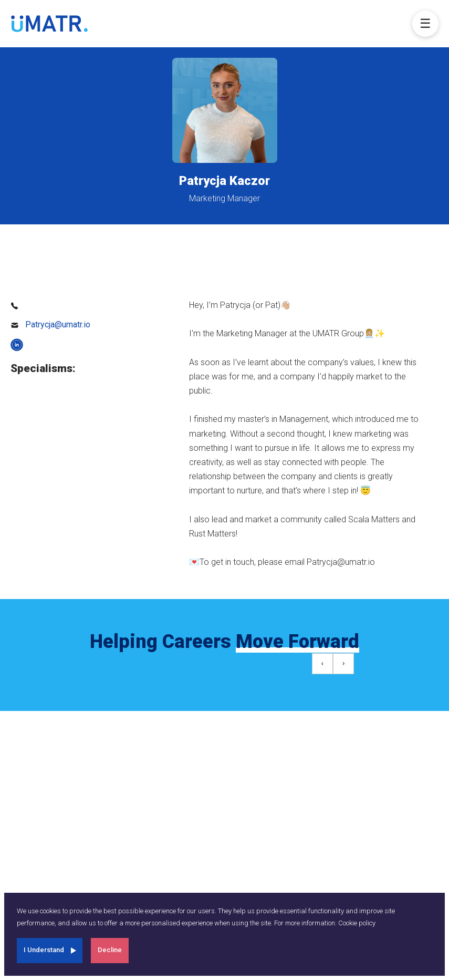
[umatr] (49, 24)
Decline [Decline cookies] (110, 950)
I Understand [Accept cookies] (44, 950)
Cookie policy (357, 923)
